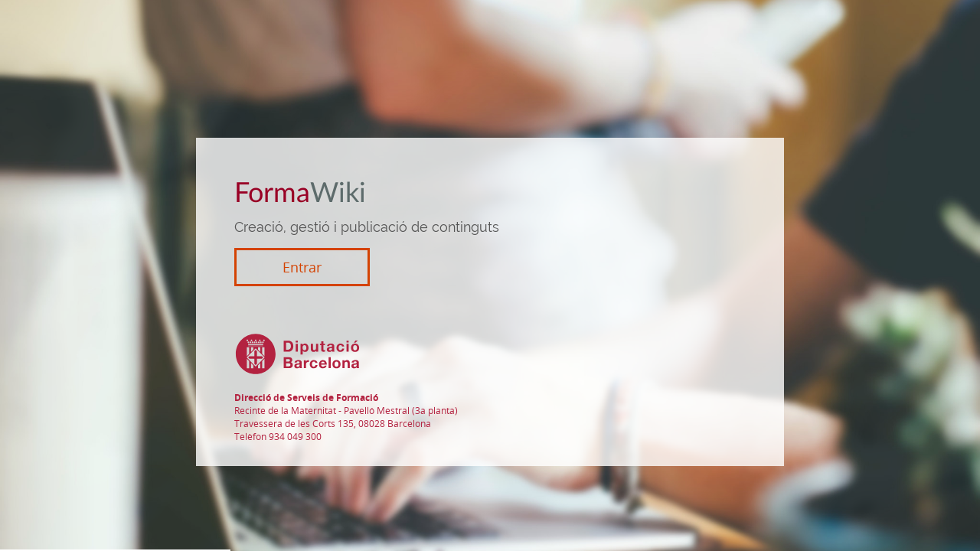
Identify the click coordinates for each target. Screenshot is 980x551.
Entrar (302, 267)
